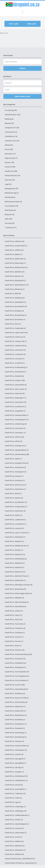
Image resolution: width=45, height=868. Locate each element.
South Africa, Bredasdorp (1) (16, 315)
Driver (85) (9, 149)
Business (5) (9, 123)
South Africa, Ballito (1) (14, 254)
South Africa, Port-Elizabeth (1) (17, 680)
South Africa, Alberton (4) (14, 241)
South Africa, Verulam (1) (14, 828)
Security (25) (10, 223)
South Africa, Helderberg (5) (16, 424)
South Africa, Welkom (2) (14, 841)
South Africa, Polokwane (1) (15, 667)
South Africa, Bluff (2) (13, 293)
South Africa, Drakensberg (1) (16, 367)
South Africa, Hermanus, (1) (15, 433)
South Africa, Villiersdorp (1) (16, 833)
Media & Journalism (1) (13, 202)
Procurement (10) (11, 206)
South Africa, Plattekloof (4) (15, 663)
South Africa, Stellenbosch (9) (16, 776)
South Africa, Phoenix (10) (15, 650)
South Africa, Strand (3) (14, 785)
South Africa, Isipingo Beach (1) (17, 450)
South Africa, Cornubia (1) (15, 359)
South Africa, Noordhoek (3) (15, 606)
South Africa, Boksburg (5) (15, 298)
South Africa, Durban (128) (15, 380)
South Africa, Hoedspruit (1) (15, 446)
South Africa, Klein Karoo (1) (15, 485)
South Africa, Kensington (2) (15, 472)
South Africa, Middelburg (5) (16, 559)
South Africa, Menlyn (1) (14, 550)
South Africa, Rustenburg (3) (16, 737)
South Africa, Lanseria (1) (14, 528)
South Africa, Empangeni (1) (15, 398)
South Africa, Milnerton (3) (15, 572)
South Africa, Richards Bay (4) (16, 702)
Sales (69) (8, 219)
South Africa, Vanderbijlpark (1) (17, 824)
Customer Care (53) (12, 141)
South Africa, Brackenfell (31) (16, 306)
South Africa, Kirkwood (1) (15, 480)
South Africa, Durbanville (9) (16, 385)
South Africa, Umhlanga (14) (16, 811)
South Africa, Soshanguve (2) (16, 750)
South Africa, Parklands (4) (15, 628)
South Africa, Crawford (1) (15, 363)
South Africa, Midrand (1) (14, 567)
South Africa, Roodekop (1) (15, 720)
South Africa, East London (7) (16, 389)
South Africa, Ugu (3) (13, 802)
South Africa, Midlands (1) (15, 563)
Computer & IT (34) (12, 128)
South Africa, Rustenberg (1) (16, 733)
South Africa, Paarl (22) (14, 619)
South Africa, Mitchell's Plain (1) (17, 576)
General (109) (10, 167)
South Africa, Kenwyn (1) (14, 476)
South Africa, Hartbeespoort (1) (17, 420)
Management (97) (12, 188)
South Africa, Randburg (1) (15, 693)
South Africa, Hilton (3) (13, 441)
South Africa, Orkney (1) (14, 611)
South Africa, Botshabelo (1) (15, 302)
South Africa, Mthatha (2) (14, 598)
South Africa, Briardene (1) (15, 319)
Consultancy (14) (11, 136)
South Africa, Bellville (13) (15, 272)
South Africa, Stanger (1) (14, 772)
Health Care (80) (11, 171)
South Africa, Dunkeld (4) (14, 376)
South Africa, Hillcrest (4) (14, 437)
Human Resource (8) (12, 175)
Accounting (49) (11, 110)
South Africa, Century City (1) (16, 341)
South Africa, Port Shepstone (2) (17, 676)
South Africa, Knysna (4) (14, 498)
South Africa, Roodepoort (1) (16, 724)
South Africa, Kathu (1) (13, 459)
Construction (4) (11, 132)
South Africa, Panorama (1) (15, 624)
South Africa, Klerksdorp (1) (15, 489)
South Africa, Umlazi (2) (14, 820)
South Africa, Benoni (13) (14, 276)
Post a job (13, 24)
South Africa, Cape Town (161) (16, 333)
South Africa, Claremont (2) (15, 350)
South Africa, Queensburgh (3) (16, 689)
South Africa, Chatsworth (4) (15, 346)
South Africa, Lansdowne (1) (15, 524)
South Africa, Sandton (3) (14, 741)
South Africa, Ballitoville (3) (15, 259)
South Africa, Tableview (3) (15, 793)
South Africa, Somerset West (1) (17, 746)
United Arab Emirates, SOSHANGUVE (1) (20, 859)
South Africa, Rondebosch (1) (16, 715)
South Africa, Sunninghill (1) (15, 789)
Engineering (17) (11, 158)
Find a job (32, 24)
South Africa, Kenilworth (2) (15, 467)
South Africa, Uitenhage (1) (15, 807)
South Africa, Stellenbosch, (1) (16, 780)
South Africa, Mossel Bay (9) (15, 589)
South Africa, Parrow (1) (14, 641)
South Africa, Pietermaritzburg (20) (18, 654)
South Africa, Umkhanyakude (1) (17, 815)
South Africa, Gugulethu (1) (15, 411)
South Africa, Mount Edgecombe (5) (18, 593)
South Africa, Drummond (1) (15, 372)
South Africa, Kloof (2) (13, 493)
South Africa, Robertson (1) (15, 706)
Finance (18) (9, 162)
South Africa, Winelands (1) (15, 850)
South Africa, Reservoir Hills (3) (17, 698)
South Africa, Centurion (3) (15, 337)
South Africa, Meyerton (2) (15, 554)
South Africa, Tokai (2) (13, 798)
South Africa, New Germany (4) (17, 602)
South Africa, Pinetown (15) (15, 659)
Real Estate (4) (10, 210)
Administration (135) (13, 115)
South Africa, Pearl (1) (13, 646)
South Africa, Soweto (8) (14, 754)
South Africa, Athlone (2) (14, 250)
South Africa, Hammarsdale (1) (17, 415)
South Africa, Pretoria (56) (15, 685)
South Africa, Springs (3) (14, 767)
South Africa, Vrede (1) (13, 837)
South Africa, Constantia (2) (15, 354)
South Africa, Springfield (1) (15, 763)
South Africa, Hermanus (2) (15, 428)
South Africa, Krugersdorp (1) (16, 506)
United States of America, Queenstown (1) (21, 863)
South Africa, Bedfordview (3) (16, 267)
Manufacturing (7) (12, 193)
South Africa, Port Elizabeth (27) (17, 672)
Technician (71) (11, 228)
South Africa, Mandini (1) (14, 541)
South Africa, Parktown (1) (15, 633)
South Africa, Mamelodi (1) (15, 537)
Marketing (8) (10, 197)
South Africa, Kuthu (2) (13, 515)
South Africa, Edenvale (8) (15, 393)
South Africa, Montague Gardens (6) (19, 585)
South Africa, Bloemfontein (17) (17, 285)
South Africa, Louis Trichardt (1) (17, 533)
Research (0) (9, 214)
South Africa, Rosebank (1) (15, 728)
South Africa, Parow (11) (14, 637)
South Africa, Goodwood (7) (15, 406)
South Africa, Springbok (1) (15, 759)
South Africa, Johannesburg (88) (17, 454)
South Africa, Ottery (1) (14, 615)
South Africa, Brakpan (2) (14, 311)
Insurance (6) (10, 180)
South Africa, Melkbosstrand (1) (17, 546)
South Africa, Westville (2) (15, 846)
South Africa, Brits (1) (13, 324)
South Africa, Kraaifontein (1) (16, 502)
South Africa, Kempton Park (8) (16, 463)
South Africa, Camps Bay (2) (15, 328)
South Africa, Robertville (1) (15, 711)
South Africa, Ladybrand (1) (15, 520)
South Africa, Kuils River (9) (15, 511)
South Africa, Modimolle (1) (15, 580)
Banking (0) (9, 119)
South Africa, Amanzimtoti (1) (16, 246)
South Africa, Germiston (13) (16, 402)
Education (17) (10, 154)
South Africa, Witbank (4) (14, 854)
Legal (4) (8, 184)
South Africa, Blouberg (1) (15, 289)
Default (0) (9, 145)
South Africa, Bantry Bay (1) (15, 263)
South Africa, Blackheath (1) (15, 280)
